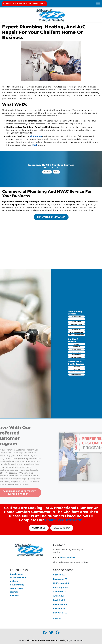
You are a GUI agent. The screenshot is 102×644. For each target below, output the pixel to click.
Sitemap (14, 592)
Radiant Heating (76, 346)
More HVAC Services (76, 349)
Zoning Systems (76, 348)
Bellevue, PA (59, 609)
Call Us (53, 170)
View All (57, 618)
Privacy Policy (17, 585)
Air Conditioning (77, 347)
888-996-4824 (68, 557)
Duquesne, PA (60, 579)
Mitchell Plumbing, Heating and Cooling (46, 640)
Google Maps (17, 574)
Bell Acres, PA (60, 604)
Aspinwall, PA (60, 592)
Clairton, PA (59, 575)
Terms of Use (17, 588)
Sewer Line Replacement (77, 339)
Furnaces (76, 344)
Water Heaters (76, 335)
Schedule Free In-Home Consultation (24, 4)
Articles (14, 581)
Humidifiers (76, 354)
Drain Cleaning (76, 334)
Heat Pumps (76, 345)
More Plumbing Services (76, 340)
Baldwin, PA (59, 600)
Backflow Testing (77, 336)
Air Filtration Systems (76, 355)
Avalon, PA (59, 596)
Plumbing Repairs (76, 333)
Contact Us (49, 170)
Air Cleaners (76, 353)
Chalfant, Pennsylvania (51, 217)
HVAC (34, 145)
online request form (64, 520)
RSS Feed (15, 595)
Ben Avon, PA (60, 613)
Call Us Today (62, 528)
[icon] (45, 633)
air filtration (36, 136)
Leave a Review (18, 578)
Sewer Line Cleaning (76, 337)
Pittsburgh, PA (60, 587)
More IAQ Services (77, 356)
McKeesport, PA (61, 583)
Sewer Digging (77, 338)
